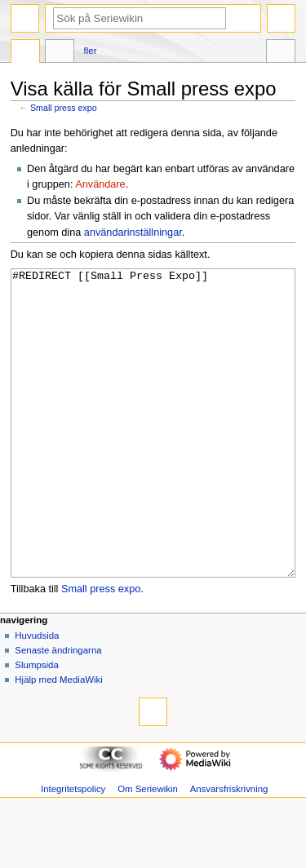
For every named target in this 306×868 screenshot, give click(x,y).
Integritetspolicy (73, 850)
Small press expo (64, 108)
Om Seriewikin (148, 850)
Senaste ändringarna (58, 711)
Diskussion (60, 53)
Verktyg (281, 53)
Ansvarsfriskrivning (229, 850)
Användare (100, 184)
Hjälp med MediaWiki (59, 741)
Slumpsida (36, 726)
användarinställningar (133, 232)
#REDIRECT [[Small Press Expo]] (153, 454)
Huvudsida (37, 697)
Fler (91, 51)
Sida (25, 53)
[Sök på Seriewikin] (140, 18)
